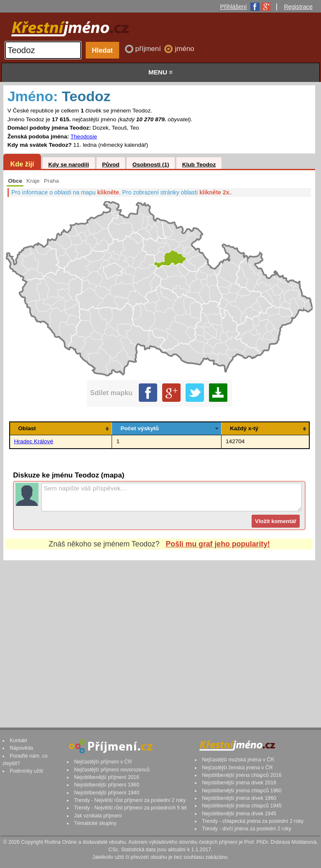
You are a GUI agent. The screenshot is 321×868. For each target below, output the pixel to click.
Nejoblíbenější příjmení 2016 (107, 777)
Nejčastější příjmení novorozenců (112, 770)
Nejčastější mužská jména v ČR (238, 760)
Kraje (33, 181)
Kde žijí (22, 164)
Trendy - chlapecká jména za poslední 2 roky (253, 821)
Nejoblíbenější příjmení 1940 (107, 793)
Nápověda (21, 748)
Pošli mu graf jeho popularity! (218, 544)
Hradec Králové (34, 441)
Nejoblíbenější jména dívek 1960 (239, 798)
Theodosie (84, 137)
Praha (51, 181)
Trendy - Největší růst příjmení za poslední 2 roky (130, 800)
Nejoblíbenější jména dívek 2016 (239, 783)
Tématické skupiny (95, 823)
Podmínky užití (26, 771)
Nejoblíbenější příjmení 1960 (107, 785)
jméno (184, 49)
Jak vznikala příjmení (98, 816)
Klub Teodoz (199, 165)
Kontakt (18, 740)
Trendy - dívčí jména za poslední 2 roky (247, 829)
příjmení (149, 49)
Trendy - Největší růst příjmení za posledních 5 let (130, 808)
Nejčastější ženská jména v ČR (237, 768)
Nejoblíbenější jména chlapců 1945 (242, 806)
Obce (15, 181)
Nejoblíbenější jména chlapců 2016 (242, 775)
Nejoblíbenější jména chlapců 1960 (242, 791)
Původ (111, 165)
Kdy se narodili (68, 165)
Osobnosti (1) (151, 165)
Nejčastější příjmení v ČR (103, 762)
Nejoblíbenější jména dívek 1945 (239, 814)
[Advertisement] (159, 636)
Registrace (298, 7)
